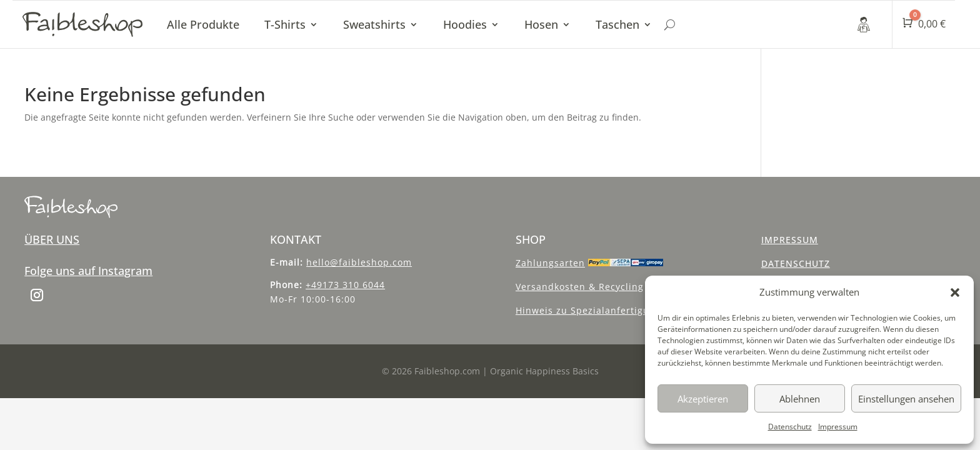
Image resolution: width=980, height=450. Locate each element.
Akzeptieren (703, 399)
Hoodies (465, 24)
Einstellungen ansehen (906, 399)
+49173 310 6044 (345, 285)
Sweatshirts (374, 24)
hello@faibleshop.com (359, 262)
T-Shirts (285, 24)
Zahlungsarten (550, 263)
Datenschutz (790, 427)
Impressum (838, 427)
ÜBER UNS (52, 239)
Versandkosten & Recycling (580, 287)
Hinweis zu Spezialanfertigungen (594, 310)
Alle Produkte (203, 24)
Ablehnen (800, 399)
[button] (955, 292)
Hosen (541, 24)
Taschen (617, 24)
